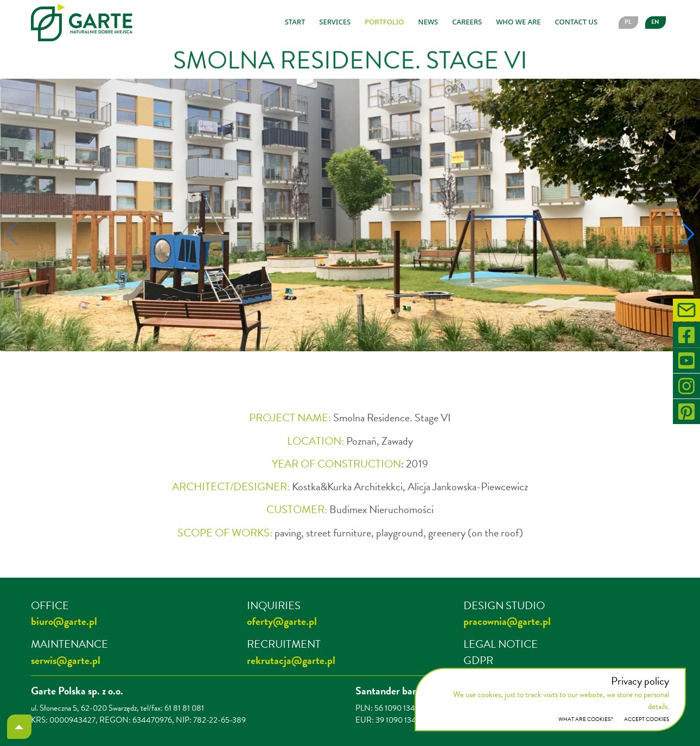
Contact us (576, 22)
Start (295, 22)
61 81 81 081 (184, 708)
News (428, 22)
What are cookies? (586, 719)
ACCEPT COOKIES (647, 719)
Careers (467, 22)
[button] (322, 370)
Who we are (518, 22)
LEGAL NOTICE (501, 644)
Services (335, 22)
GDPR (478, 660)
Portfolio (384, 22)
